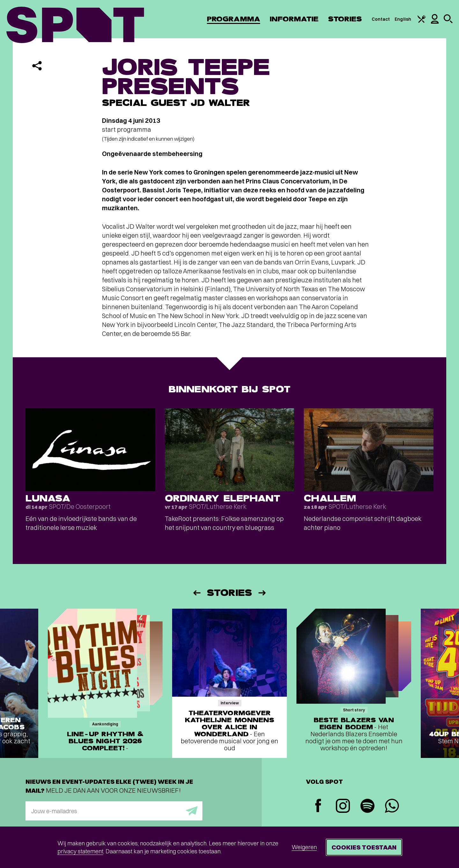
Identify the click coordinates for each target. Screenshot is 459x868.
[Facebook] (318, 806)
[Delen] (37, 66)
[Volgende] (263, 593)
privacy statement (80, 851)
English (403, 19)
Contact (381, 19)
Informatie (294, 19)
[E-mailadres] (114, 811)
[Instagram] (343, 807)
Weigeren (304, 847)
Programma (233, 19)
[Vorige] (196, 593)
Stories (345, 19)
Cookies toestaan (364, 847)
